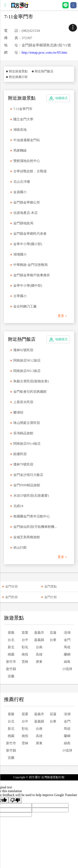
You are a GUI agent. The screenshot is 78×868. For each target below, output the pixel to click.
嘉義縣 (39, 640)
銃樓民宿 (20, 454)
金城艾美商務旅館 (27, 537)
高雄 (39, 654)
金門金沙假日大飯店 (28, 475)
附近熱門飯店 (44, 71)
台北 (11, 640)
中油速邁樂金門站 (27, 140)
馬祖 (67, 647)
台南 (39, 647)
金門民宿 (11, 597)
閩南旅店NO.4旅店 (27, 444)
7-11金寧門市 (23, 109)
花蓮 (53, 633)
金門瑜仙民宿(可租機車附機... (35, 527)
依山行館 (20, 548)
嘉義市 (39, 633)
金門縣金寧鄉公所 (27, 202)
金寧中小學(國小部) (28, 244)
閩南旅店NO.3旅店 (27, 371)
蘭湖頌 (18, 412)
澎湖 (67, 633)
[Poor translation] (15, 800)
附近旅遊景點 (18, 71)
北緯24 (18, 506)
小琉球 (67, 669)
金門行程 (51, 597)
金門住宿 (11, 586)
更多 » (62, 316)
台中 (25, 640)
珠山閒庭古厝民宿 (27, 423)
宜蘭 (11, 676)
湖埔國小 (20, 254)
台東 (53, 640)
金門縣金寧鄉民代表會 (30, 234)
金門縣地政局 (23, 223)
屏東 (39, 662)
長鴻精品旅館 (23, 433)
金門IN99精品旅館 (27, 485)
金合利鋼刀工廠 (25, 306)
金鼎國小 (20, 192)
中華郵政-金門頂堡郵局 (30, 265)
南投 (25, 654)
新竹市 (11, 662)
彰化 (25, 647)
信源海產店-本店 (25, 213)
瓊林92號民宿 (23, 350)
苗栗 (25, 633)
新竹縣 (11, 669)
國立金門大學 (23, 119)
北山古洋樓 (22, 182)
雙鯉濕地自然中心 (27, 161)
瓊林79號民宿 (23, 464)
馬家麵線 (20, 150)
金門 (67, 640)
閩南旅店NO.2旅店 (27, 360)
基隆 (11, 633)
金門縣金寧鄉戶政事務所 (32, 275)
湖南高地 (20, 130)
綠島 (67, 662)
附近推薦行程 (18, 77)
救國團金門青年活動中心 (32, 516)
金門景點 (51, 586)
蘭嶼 (67, 654)
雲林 (25, 662)
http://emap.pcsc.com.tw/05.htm (44, 52)
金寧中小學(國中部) (28, 286)
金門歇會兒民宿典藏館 (30, 392)
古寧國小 (20, 296)
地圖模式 (61, 98)
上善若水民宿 (23, 402)
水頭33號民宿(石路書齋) (31, 496)
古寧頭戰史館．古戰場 (30, 171)
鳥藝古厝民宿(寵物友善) (31, 381)
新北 (11, 647)
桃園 (11, 654)
